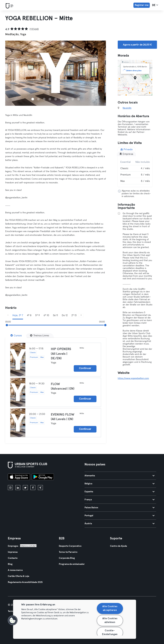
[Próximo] (81, 315)
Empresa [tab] (126, 154)
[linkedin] (18, 488)
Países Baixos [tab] (120, 508)
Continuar (85, 368)
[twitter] (25, 488)
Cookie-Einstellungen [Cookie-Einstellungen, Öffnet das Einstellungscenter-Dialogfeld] (110, 633)
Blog (10, 564)
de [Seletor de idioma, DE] (155, 5)
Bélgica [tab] (120, 484)
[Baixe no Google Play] (43, 477)
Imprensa (13, 552)
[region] (75, 619)
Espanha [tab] (120, 492)
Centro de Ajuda (118, 546)
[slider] (7, 325)
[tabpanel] (135, 172)
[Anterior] (8, 315)
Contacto (13, 558)
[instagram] (10, 488)
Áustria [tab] (120, 524)
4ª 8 (29, 315)
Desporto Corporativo (70, 546)
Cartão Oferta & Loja (18, 576)
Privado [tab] (127, 149)
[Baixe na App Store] (19, 477)
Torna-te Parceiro (68, 552)
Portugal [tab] (120, 516)
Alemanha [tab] (120, 476)
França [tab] (120, 500)
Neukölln (127, 108)
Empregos (13, 546)
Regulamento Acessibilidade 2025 (25, 582)
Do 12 (65, 315)
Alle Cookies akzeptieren (110, 608)
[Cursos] (16, 336)
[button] (13, 620)
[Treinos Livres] (40, 336)
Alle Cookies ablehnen (110, 620)
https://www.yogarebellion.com (133, 378)
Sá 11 (55, 315)
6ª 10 (46, 315)
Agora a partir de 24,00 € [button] (137, 45)
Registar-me (142, 5)
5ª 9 (38, 315)
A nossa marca (15, 570)
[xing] (40, 488)
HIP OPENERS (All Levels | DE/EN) (61, 354)
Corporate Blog (67, 558)
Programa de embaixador (72, 564)
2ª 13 (74, 315)
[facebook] (33, 488)
